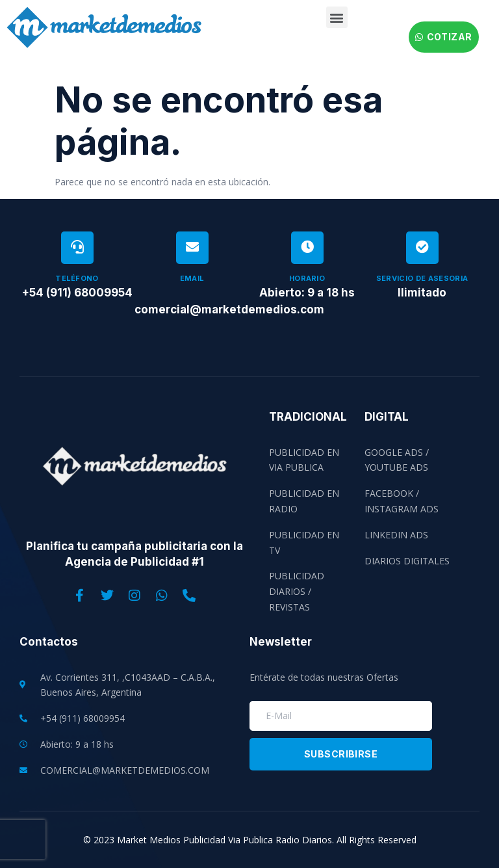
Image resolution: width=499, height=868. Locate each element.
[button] (337, 17)
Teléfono (77, 278)
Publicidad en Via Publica (304, 460)
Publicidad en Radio (304, 501)
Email (192, 278)
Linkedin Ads (396, 535)
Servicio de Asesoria (422, 278)
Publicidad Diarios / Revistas (297, 591)
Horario (307, 278)
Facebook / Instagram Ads (402, 501)
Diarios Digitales (407, 561)
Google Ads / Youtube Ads (397, 460)
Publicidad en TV (304, 543)
